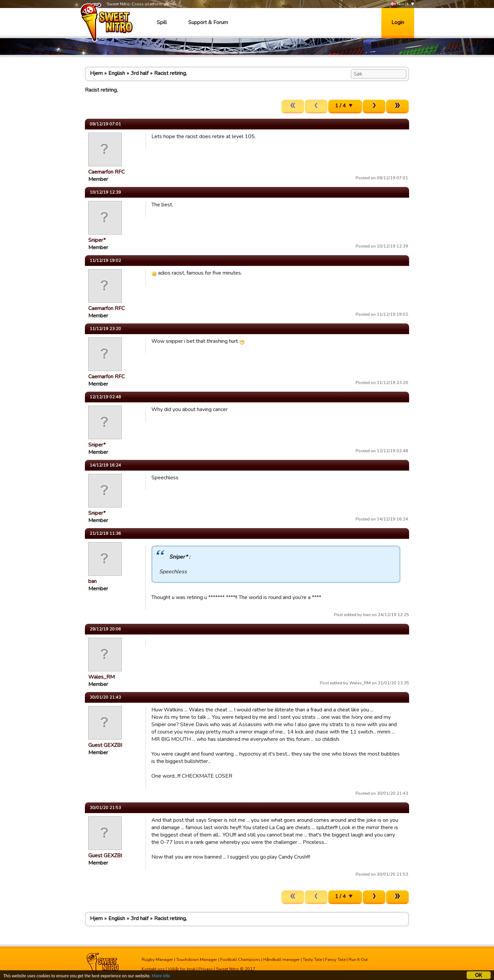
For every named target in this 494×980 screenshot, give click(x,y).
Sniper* (97, 240)
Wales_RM (101, 677)
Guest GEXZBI (105, 745)
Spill (162, 22)
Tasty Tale (313, 960)
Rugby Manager (157, 960)
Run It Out (358, 960)
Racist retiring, (170, 73)
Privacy (206, 969)
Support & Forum (208, 22)
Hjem (96, 73)
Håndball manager (282, 960)
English (117, 73)
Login (398, 22)
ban (92, 581)
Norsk (400, 4)
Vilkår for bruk (182, 969)
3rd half (140, 73)
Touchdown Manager (197, 960)
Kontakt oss (153, 969)
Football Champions (240, 960)
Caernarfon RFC (106, 172)
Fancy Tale (335, 960)
